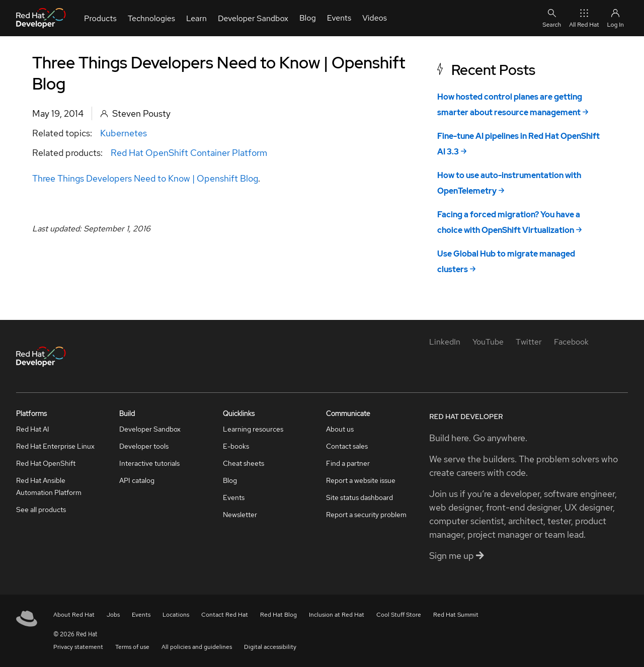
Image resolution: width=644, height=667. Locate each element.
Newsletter (240, 515)
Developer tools (144, 446)
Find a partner (348, 463)
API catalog (137, 480)
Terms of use (132, 647)
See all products (41, 510)
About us (340, 429)
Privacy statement (78, 647)
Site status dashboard (359, 497)
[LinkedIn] (445, 342)
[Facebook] (571, 342)
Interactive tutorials (149, 463)
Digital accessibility (270, 647)
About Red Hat (74, 615)
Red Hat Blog (278, 615)
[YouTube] (488, 342)
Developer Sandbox (150, 429)
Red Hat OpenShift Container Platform (189, 153)
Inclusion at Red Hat (337, 615)
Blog (230, 480)
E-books (236, 446)
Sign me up (457, 556)
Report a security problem (366, 515)
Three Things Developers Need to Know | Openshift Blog (145, 178)
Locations (176, 615)
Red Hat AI (33, 429)
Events (234, 497)
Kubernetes (124, 133)
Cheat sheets (244, 463)
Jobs (113, 615)
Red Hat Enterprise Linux (55, 446)
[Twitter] (529, 342)
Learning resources (253, 429)
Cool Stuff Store (399, 615)
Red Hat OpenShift (46, 463)
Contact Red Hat (225, 615)
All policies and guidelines (197, 647)
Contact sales (347, 446)
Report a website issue (361, 480)
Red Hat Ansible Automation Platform (49, 486)
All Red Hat (584, 18)
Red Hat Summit (456, 615)
